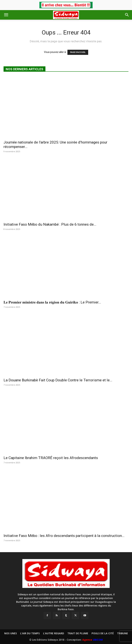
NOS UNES (11, 633)
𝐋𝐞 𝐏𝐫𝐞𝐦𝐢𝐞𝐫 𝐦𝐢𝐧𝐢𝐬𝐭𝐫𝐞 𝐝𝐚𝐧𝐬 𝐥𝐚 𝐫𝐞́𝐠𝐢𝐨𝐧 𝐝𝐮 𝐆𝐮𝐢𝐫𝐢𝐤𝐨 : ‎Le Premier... (52, 302)
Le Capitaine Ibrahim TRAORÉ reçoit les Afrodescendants (51, 458)
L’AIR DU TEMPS (30, 633)
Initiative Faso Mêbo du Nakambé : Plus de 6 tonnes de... (50, 224)
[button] (6, 15)
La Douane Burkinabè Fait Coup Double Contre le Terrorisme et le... (58, 380)
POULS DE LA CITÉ (103, 633)
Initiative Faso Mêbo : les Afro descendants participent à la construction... (64, 536)
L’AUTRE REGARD (54, 633)
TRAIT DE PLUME (78, 633)
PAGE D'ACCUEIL (78, 52)
